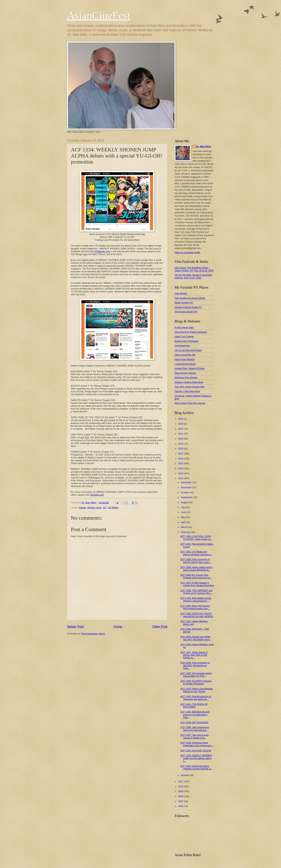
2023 (181, 424)
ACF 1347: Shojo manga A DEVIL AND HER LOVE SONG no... (194, 655)
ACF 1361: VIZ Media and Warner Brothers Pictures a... (197, 553)
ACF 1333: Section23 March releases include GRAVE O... (196, 767)
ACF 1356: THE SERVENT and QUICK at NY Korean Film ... (196, 592)
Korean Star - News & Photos (190, 368)
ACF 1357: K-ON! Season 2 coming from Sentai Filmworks (197, 584)
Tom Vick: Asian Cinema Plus (190, 387)
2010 (181, 786)
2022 (181, 429)
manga (82, 508)
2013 (181, 473)
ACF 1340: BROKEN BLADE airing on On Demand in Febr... (195, 715)
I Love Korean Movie (185, 364)
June (184, 512)
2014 (181, 468)
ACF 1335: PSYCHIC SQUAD (196, 751)
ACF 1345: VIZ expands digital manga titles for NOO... (196, 675)
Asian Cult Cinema (184, 336)
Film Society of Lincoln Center (190, 298)
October (185, 492)
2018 (181, 449)
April (183, 522)
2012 (181, 478)
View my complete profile (187, 252)
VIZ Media (113, 508)
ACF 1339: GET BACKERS (194, 722)
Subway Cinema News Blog (189, 382)
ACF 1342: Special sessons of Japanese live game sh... (196, 698)
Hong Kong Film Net (185, 355)
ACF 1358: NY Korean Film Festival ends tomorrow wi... (196, 576)
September (187, 497)
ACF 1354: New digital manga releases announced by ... (196, 599)
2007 (181, 801)
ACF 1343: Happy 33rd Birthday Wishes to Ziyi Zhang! (197, 690)
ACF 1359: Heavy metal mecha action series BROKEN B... (196, 569)
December (186, 482)
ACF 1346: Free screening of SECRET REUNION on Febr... (195, 665)
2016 (181, 459)
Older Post (160, 627)
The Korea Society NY (186, 312)
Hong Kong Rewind (184, 359)
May (183, 517)
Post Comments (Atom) (93, 634)
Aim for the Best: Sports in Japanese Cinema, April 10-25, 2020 (193, 276)
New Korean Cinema (185, 373)
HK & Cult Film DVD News (188, 350)
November (186, 487)
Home (118, 627)
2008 (181, 796)
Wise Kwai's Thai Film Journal (190, 403)
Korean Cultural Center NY (188, 307)
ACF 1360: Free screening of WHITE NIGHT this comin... (196, 561)
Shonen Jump (94, 508)
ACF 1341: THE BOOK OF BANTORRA (194, 705)
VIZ (104, 508)
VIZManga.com (102, 251)
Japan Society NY (184, 303)
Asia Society (181, 293)
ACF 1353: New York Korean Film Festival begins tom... (195, 607)
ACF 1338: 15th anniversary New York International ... (195, 729)
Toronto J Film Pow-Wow (187, 391)
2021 (181, 434)
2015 (181, 463)
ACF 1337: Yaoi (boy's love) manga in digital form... (195, 736)
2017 (181, 454)
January (185, 775)
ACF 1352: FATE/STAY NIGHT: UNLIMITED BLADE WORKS (197, 615)
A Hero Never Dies (184, 327)
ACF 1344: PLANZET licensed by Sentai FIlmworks (196, 682)
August (185, 502)
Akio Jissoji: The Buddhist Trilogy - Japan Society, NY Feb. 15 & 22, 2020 (194, 269)
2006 (181, 806)
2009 (181, 791)
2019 (181, 444)
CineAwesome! (182, 346)
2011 (181, 781)
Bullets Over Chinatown (187, 341)
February (186, 532)
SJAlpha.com (97, 495)
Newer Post (75, 627)
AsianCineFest (99, 15)
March (184, 527)
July (183, 507)
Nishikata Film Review (186, 377)
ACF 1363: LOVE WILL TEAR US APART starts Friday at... (196, 538)
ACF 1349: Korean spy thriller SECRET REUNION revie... (196, 638)
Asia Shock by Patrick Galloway (191, 332)
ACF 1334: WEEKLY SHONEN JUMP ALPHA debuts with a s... (196, 758)
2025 (181, 419)
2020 (181, 439)
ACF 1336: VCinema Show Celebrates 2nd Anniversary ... (197, 744)
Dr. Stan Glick (204, 146)
